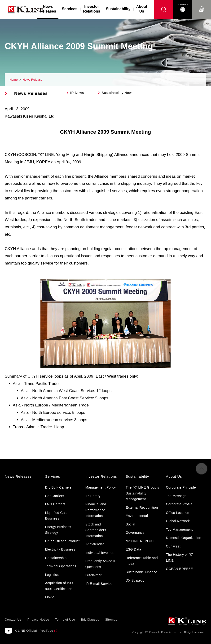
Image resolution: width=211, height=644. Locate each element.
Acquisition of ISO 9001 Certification (59, 586)
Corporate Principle (181, 487)
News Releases (31, 93)
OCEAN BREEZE (180, 569)
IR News (77, 93)
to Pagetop (202, 472)
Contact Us (202, 5)
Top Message (176, 496)
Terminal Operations (61, 566)
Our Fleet (173, 546)
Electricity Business (60, 549)
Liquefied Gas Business (56, 516)
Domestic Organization (184, 538)
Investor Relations (92, 9)
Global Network (178, 521)
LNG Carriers (55, 504)
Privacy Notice (38, 620)
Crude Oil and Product (62, 541)
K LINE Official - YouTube (34, 631)
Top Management (179, 529)
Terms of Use (65, 620)
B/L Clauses (90, 620)
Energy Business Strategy (58, 530)
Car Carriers (54, 496)
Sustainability (118, 9)
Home (14, 80)
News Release (32, 80)
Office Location (178, 513)
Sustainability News (118, 93)
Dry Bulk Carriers (58, 487)
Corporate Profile (179, 504)
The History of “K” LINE (180, 558)
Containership (56, 558)
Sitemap (111, 620)
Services (70, 9)
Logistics (52, 575)
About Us (142, 9)
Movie (50, 597)
